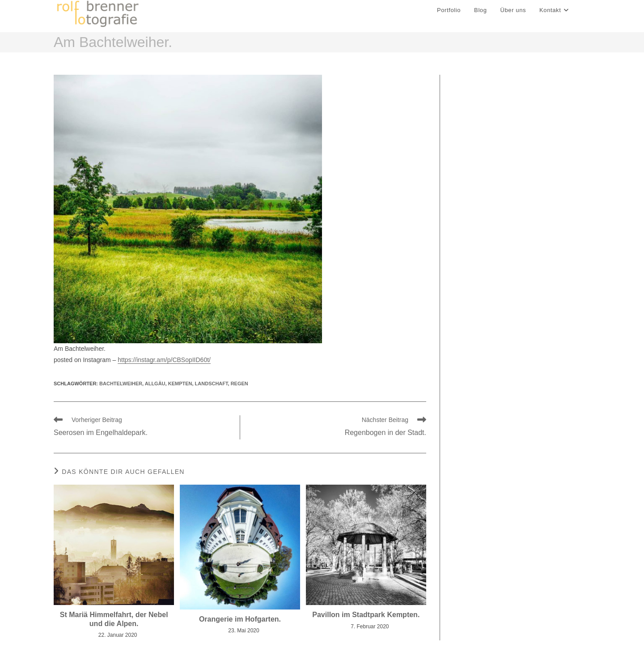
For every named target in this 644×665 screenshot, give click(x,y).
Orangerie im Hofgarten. (240, 621)
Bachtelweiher (121, 386)
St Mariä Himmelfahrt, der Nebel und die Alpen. (114, 622)
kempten (180, 386)
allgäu (155, 386)
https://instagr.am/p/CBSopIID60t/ (164, 362)
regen (239, 386)
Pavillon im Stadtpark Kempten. (366, 617)
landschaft (212, 386)
